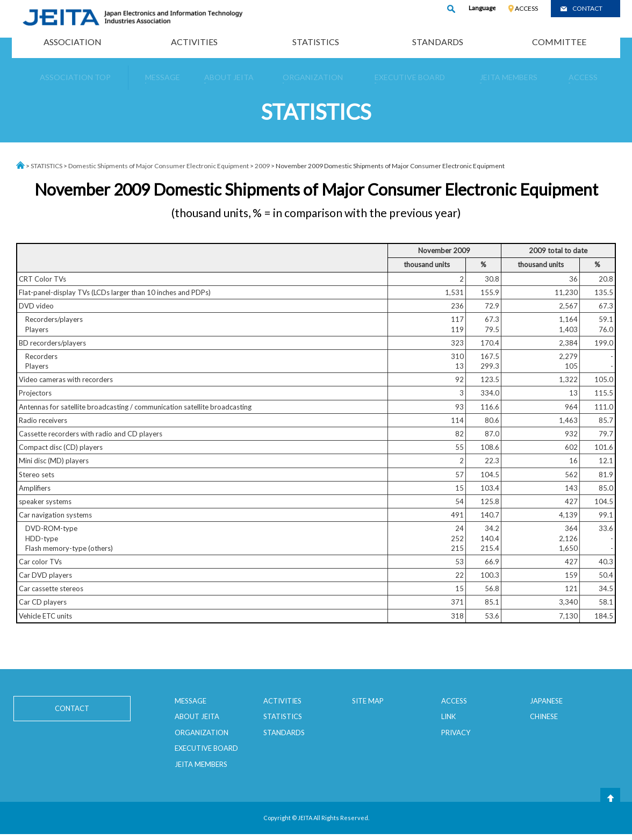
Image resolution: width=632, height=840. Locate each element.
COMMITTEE (559, 42)
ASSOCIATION (73, 42)
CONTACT (587, 8)
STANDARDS (438, 42)
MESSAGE (191, 701)
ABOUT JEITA (197, 716)
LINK (448, 716)
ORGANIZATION (202, 733)
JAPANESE (546, 701)
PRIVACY (456, 733)
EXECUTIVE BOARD (206, 748)
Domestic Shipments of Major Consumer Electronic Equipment (159, 166)
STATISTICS (316, 42)
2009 (262, 166)
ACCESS (526, 8)
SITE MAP (368, 701)
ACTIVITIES (194, 42)
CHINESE (544, 716)
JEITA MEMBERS (201, 764)
